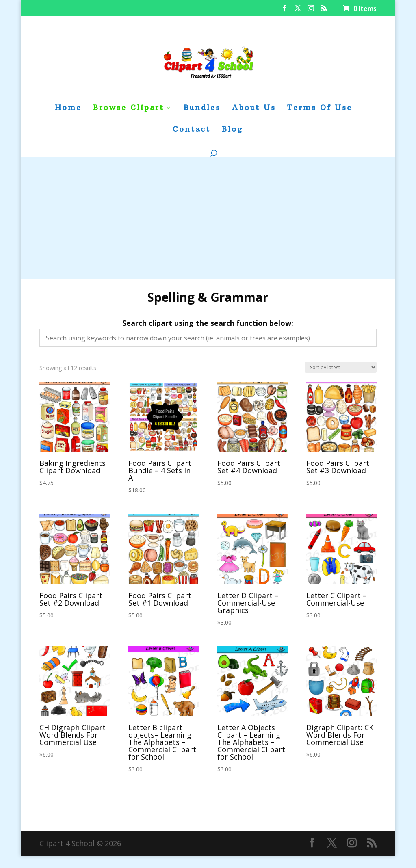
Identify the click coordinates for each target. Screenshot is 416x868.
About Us (254, 108)
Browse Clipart (129, 108)
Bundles (202, 108)
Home (68, 108)
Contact (192, 130)
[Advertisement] (208, 218)
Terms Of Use (320, 108)
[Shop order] (341, 367)
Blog (232, 130)
